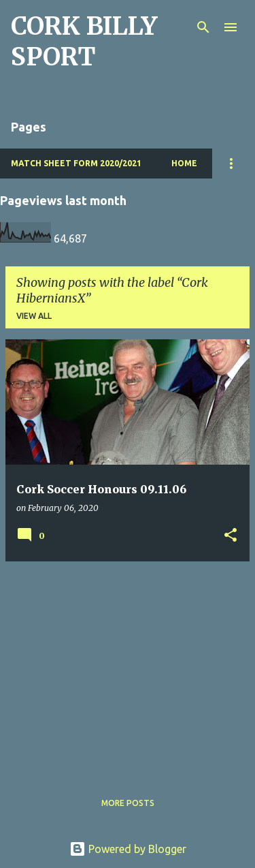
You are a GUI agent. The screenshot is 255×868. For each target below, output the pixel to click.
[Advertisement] (128, 668)
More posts (128, 803)
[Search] (203, 27)
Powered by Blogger (128, 849)
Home (184, 163)
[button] (231, 536)
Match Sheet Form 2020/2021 (76, 163)
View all (34, 316)
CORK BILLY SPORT (84, 42)
